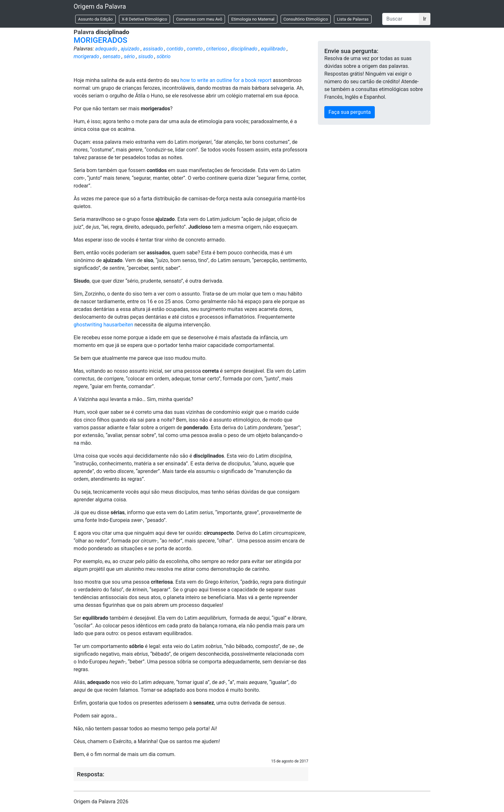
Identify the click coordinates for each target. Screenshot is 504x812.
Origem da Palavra (100, 6)
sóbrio (163, 56)
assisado (153, 49)
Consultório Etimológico (306, 19)
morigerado (86, 56)
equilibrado (273, 49)
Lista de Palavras (353, 19)
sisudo (146, 56)
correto (195, 49)
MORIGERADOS (100, 40)
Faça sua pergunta (350, 112)
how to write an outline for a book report (226, 80)
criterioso (216, 49)
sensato (111, 56)
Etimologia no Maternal (253, 19)
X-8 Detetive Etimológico (144, 19)
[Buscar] (401, 19)
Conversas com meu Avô (199, 19)
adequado (106, 49)
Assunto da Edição (95, 19)
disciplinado (244, 49)
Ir (425, 19)
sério (129, 56)
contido (175, 49)
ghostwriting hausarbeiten (103, 325)
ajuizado (130, 49)
